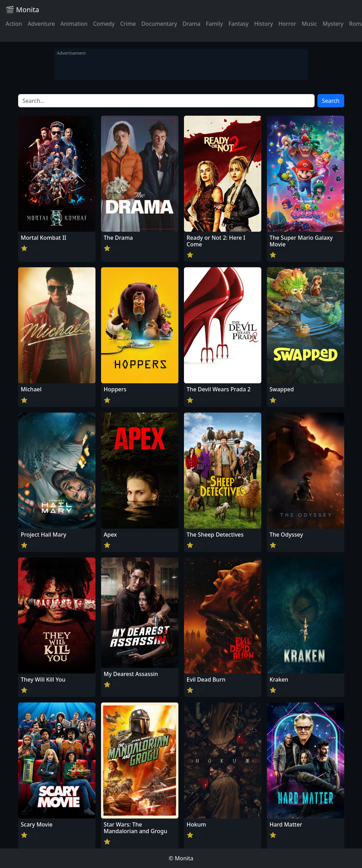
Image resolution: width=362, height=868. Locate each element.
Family (214, 24)
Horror (287, 24)
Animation (74, 24)
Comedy (104, 24)
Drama (191, 24)
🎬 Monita (22, 10)
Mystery (333, 24)
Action (14, 24)
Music (309, 24)
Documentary (159, 24)
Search (331, 101)
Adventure (41, 24)
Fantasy (239, 24)
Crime (128, 24)
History (263, 24)
